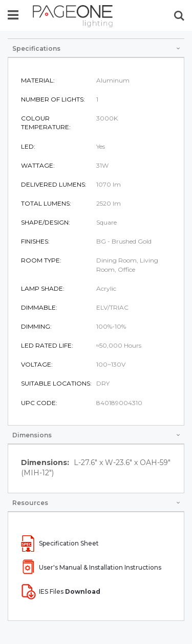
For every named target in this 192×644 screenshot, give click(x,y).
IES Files (70, 591)
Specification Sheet (69, 543)
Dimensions (32, 435)
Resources (30, 503)
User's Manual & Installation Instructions (100, 567)
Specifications (36, 48)
